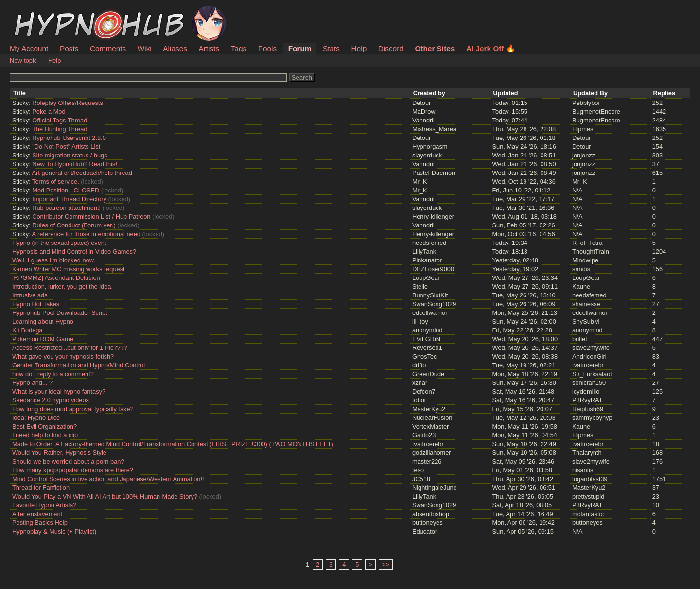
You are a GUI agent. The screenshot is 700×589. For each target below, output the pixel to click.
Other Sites (435, 48)
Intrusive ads (30, 295)
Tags (239, 48)
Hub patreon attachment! (66, 208)
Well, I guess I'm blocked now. (54, 260)
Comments (108, 48)
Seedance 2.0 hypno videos (51, 400)
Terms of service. (56, 182)
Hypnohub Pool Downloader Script (60, 313)
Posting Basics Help (40, 523)
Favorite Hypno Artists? (44, 505)
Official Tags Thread (60, 120)
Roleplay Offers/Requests (68, 103)
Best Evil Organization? (44, 426)
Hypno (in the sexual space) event (59, 243)
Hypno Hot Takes (36, 304)
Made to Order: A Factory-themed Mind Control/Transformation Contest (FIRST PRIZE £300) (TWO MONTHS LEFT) (173, 444)
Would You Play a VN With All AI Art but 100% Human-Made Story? (105, 496)
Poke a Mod (49, 112)
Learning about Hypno (43, 321)
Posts (69, 48)
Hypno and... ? (32, 383)
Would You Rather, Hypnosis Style (59, 453)
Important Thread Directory (69, 199)
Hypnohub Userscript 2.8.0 (69, 138)
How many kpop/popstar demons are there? (73, 470)
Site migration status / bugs (70, 155)
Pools (267, 48)
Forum (300, 48)
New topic (23, 61)
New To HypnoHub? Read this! (75, 164)
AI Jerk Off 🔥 (491, 48)
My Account (29, 48)
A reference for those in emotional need (86, 234)
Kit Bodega (27, 330)
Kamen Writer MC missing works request (69, 269)
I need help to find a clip (45, 435)
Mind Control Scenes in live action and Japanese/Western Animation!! (108, 479)
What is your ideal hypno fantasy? (59, 391)
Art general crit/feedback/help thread (82, 173)
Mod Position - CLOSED (66, 190)
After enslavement (37, 514)
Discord (391, 48)
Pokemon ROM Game (43, 339)
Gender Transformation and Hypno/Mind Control (79, 365)
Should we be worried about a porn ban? (68, 461)
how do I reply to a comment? (53, 374)
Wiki (145, 48)
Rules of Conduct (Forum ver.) (74, 225)
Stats (331, 48)
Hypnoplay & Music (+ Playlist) (54, 531)
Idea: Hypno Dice (36, 418)
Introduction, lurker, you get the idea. (62, 286)
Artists (209, 48)
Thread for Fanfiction (41, 488)
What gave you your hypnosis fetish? (63, 356)
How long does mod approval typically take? (73, 409)
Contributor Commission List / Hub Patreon (91, 217)
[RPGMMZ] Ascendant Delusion (56, 278)
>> (386, 564)
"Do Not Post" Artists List (66, 147)
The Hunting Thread (60, 129)
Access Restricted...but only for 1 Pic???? (70, 348)
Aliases (175, 48)
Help (359, 48)
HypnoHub (36, 11)
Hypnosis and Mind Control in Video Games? (74, 251)
